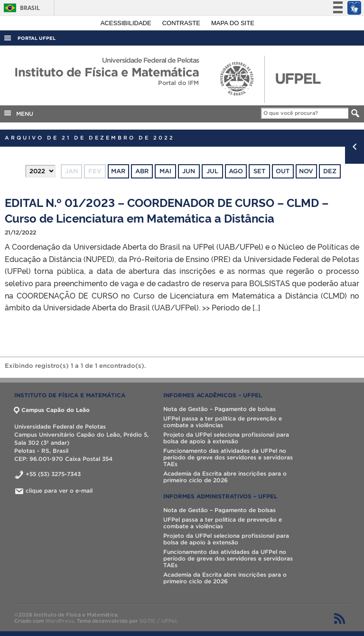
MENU (18, 113)
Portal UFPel (37, 38)
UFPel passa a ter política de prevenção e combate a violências (223, 422)
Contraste (182, 23)
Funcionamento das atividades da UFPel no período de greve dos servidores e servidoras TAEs (228, 457)
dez (330, 171)
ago (236, 171)
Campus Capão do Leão (52, 410)
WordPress (60, 621)
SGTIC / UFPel (158, 621)
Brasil (20, 8)
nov (306, 171)
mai (165, 171)
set (259, 171)
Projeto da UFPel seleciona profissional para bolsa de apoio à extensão (226, 438)
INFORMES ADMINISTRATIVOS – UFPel (220, 496)
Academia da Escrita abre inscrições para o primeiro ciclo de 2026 (225, 477)
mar (118, 171)
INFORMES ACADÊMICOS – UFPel (213, 395)
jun (189, 171)
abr (142, 171)
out (283, 171)
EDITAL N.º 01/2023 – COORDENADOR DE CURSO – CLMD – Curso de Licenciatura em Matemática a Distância (167, 210)
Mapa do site (233, 23)
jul (212, 171)
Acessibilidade (127, 23)
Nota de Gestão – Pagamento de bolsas (219, 409)
